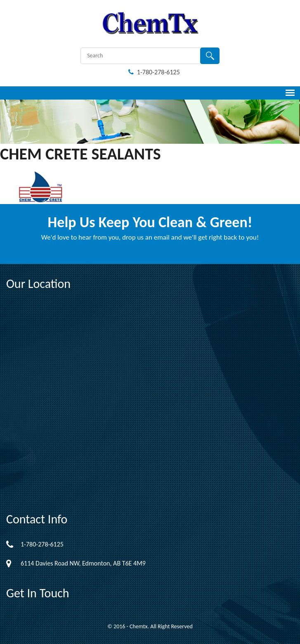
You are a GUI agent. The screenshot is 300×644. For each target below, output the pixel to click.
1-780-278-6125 (154, 72)
